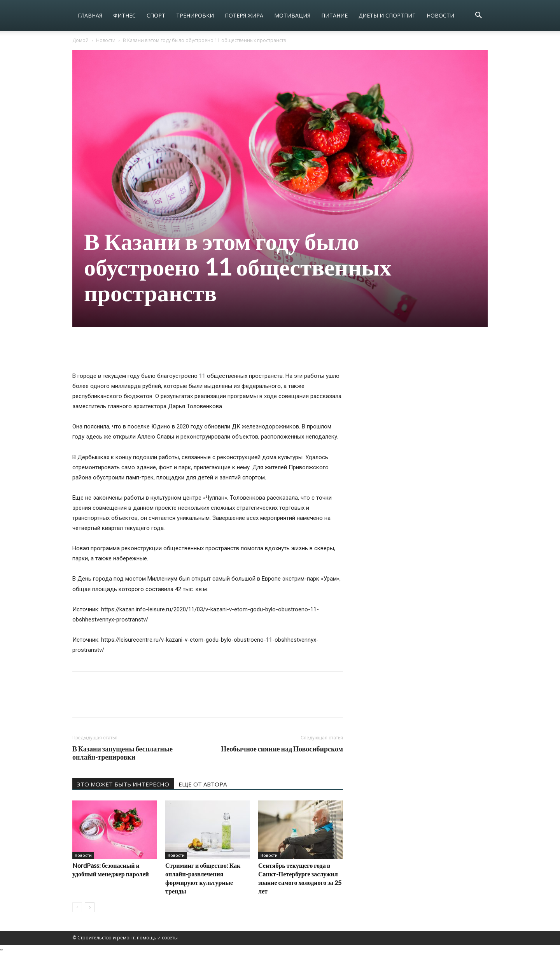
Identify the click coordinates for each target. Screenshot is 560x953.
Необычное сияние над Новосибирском (282, 749)
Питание (334, 15)
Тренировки (195, 15)
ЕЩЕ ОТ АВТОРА (203, 784)
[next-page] (90, 907)
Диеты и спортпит (387, 15)
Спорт (156, 15)
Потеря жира (244, 15)
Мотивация (292, 15)
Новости (440, 15)
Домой (80, 40)
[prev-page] (77, 907)
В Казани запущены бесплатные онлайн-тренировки (122, 753)
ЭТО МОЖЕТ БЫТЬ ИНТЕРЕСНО (123, 784)
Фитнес (124, 15)
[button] (478, 16)
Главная (90, 15)
